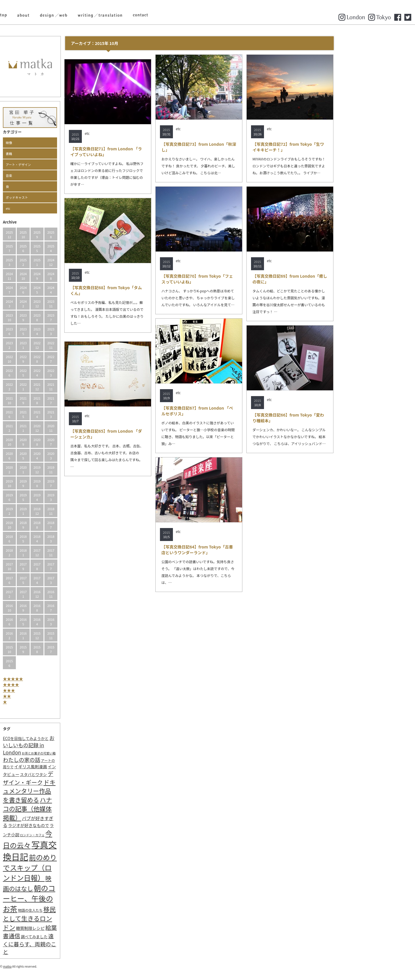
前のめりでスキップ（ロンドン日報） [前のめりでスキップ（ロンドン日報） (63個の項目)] (69, 867)
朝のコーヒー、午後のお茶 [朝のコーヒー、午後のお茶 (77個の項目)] (69, 898)
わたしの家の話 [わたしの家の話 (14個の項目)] (61, 760)
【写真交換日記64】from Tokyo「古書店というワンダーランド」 (237, 550)
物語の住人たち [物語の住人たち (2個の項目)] (70, 910)
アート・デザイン (58, 164)
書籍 (48, 154)
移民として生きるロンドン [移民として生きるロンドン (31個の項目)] (69, 918)
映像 (48, 143)
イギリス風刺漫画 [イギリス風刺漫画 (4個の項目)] (70, 766)
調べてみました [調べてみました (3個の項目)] (74, 937)
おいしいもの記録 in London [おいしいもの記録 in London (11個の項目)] (68, 745)
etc (48, 208)
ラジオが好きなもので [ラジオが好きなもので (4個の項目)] (68, 825)
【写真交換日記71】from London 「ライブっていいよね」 (146, 152)
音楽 (48, 175)
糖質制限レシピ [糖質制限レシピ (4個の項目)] (70, 928)
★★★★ (50, 684)
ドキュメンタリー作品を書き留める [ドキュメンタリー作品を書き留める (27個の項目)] (69, 791)
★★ (46, 696)
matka (47, 966)
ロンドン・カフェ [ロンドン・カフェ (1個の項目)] (72, 835)
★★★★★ (52, 679)
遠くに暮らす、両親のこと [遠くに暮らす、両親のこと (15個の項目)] (69, 944)
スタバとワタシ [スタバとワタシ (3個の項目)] (73, 774)
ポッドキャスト (56, 197)
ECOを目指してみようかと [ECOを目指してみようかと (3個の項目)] (65, 738)
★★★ (48, 690)
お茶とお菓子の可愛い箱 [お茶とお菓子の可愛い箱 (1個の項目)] (78, 753)
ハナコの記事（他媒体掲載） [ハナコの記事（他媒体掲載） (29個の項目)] (67, 808)
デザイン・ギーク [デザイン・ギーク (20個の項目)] (68, 778)
